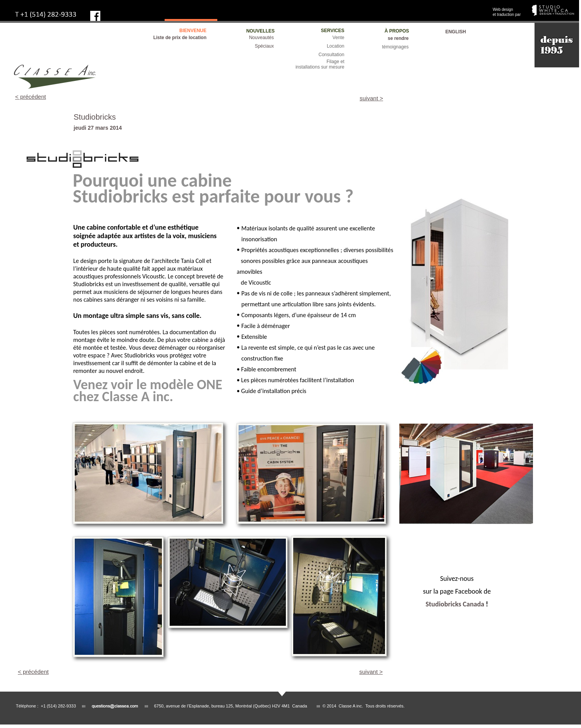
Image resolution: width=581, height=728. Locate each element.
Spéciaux (264, 46)
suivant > (371, 98)
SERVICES (333, 31)
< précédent (31, 97)
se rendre (398, 38)
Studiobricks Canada (455, 604)
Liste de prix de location (180, 38)
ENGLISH (456, 32)
